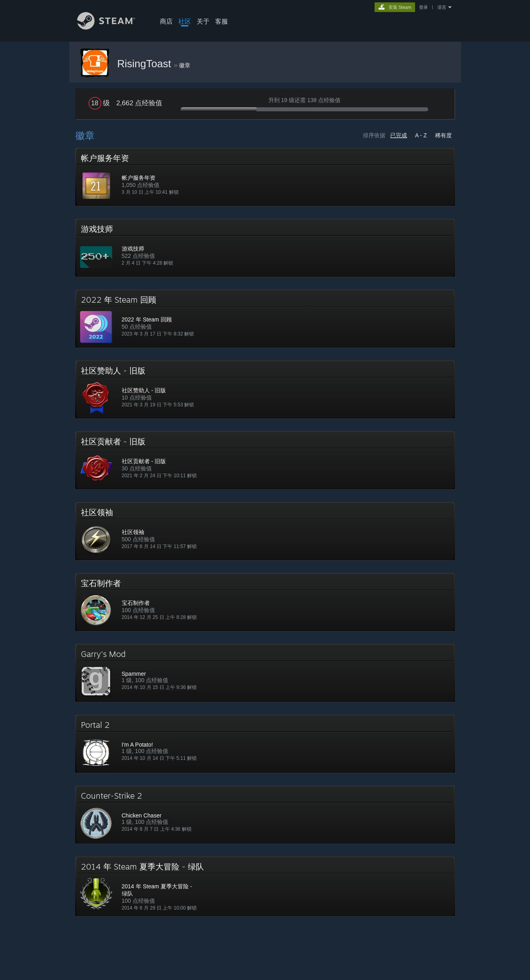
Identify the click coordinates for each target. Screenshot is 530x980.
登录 (423, 7)
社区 (185, 21)
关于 (203, 21)
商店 (166, 21)
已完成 (399, 135)
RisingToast (146, 64)
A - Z (421, 135)
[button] (265, 177)
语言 (442, 7)
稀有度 (443, 135)
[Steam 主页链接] (112, 27)
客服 (222, 21)
